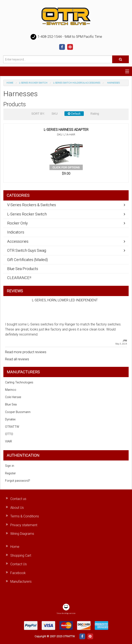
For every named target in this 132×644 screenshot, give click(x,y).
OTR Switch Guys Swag (27, 250)
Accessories (18, 241)
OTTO (9, 434)
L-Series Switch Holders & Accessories (77, 83)
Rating (95, 114)
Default (74, 114)
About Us (17, 508)
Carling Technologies (19, 382)
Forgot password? (18, 481)
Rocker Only (17, 223)
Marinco (11, 390)
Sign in (10, 466)
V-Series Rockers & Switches (32, 205)
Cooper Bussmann (18, 412)
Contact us (18, 499)
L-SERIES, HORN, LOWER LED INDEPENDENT (65, 300)
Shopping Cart (21, 555)
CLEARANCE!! (19, 278)
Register (10, 473)
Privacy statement (24, 525)
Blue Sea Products (23, 269)
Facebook (18, 573)
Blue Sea (11, 405)
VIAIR (9, 441)
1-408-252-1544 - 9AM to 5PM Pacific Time (66, 37)
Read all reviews (17, 359)
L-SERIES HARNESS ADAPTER (66, 130)
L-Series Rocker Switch (33, 83)
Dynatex (10, 419)
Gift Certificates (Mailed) (27, 260)
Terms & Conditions (25, 516)
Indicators (16, 232)
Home (10, 83)
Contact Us (19, 564)
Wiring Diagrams (22, 534)
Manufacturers (21, 582)
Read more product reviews (26, 352)
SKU (55, 114)
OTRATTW (12, 427)
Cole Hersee (13, 397)
